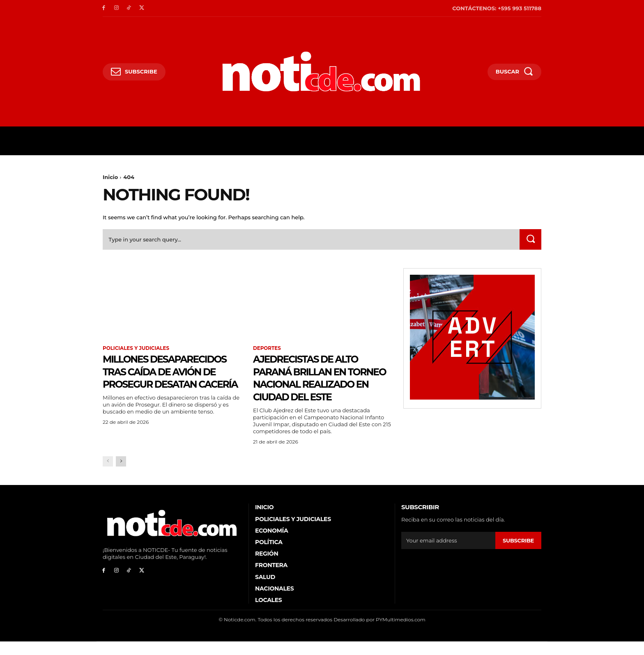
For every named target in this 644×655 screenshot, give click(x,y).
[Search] (530, 240)
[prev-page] (108, 475)
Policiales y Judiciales (136, 349)
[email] (448, 554)
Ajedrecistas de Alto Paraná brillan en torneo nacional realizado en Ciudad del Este (318, 385)
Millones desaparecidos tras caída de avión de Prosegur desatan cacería (165, 385)
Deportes (267, 349)
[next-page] (121, 475)
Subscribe (518, 554)
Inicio (110, 177)
